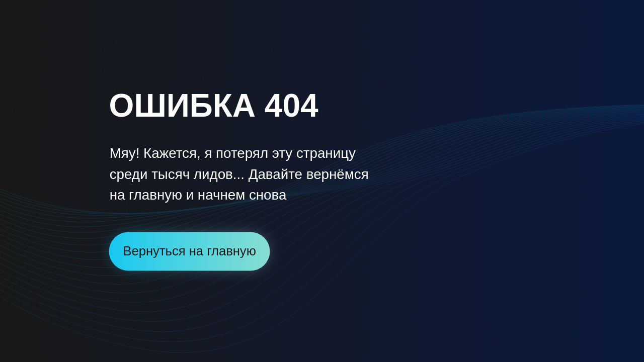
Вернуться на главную (189, 251)
